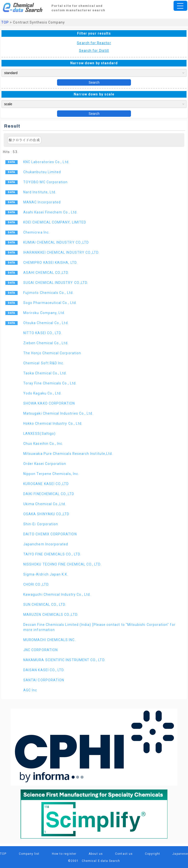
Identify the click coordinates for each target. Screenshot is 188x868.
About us (96, 854)
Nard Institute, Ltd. (40, 192)
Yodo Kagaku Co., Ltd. (42, 393)
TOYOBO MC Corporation (45, 182)
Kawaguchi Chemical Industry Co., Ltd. (57, 594)
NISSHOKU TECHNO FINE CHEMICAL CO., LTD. (62, 564)
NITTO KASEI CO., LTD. (43, 333)
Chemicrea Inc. (36, 232)
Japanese (180, 854)
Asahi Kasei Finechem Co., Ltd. (50, 212)
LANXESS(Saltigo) (39, 434)
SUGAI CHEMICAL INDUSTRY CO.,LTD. (56, 283)
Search (94, 82)
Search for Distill (94, 51)
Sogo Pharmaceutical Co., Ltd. (50, 303)
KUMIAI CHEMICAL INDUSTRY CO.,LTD (56, 242)
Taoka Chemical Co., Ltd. (45, 373)
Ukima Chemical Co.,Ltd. (45, 504)
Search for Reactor (94, 43)
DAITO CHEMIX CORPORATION (50, 534)
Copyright (153, 854)
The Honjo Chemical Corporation (52, 353)
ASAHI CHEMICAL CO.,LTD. (46, 273)
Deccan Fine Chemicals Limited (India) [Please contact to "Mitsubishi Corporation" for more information (99, 627)
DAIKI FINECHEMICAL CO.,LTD (49, 494)
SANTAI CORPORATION (44, 680)
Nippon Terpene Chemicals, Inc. (51, 474)
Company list (29, 854)
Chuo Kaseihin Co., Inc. (43, 444)
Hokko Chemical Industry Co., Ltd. (53, 423)
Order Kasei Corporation (45, 464)
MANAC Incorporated (42, 202)
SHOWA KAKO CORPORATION (49, 403)
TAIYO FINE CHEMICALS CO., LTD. (52, 554)
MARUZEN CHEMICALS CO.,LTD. (51, 615)
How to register (64, 854)
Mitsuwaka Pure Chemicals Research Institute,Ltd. (68, 454)
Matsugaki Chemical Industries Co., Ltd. (58, 413)
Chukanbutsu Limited (42, 172)
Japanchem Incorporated (46, 544)
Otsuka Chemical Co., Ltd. (46, 323)
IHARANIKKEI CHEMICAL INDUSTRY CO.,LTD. (61, 252)
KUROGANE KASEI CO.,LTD (46, 484)
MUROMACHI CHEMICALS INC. (50, 640)
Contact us (124, 854)
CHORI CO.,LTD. (36, 584)
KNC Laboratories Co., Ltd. (46, 162)
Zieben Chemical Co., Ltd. (46, 343)
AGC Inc (30, 690)
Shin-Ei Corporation (41, 524)
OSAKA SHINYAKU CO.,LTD (46, 514)
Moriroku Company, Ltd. (44, 313)
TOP (5, 22)
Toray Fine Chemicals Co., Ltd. (50, 383)
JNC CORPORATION (41, 650)
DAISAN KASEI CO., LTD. (44, 670)
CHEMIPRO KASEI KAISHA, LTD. (50, 263)
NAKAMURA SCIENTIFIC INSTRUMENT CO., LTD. (64, 660)
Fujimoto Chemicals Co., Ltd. (48, 293)
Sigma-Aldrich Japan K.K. (46, 574)
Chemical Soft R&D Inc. (44, 363)
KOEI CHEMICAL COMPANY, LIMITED (55, 222)
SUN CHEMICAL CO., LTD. (45, 605)
